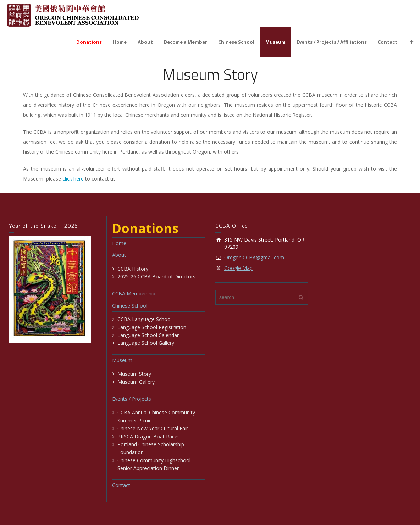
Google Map (238, 268)
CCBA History (133, 269)
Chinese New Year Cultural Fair (153, 428)
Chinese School (236, 42)
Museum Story (134, 374)
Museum (275, 42)
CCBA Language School (145, 319)
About (145, 42)
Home (120, 42)
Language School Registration (152, 327)
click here (73, 179)
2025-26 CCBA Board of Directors (156, 277)
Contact (388, 42)
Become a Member (186, 42)
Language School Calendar (148, 335)
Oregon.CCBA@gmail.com (254, 257)
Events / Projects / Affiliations (332, 42)
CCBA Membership (134, 294)
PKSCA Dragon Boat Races (149, 436)
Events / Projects (132, 399)
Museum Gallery (136, 382)
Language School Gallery (146, 343)
